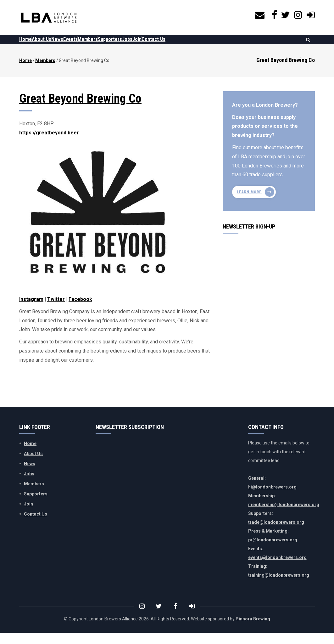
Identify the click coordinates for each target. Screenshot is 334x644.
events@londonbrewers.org (277, 569)
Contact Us (207, 45)
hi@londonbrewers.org (272, 498)
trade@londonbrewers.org (276, 534)
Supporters (145, 45)
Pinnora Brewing (253, 630)
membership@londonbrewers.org (284, 516)
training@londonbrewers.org (279, 586)
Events (92, 45)
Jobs (168, 45)
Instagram (31, 311)
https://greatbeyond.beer (49, 144)
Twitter (56, 311)
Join (184, 45)
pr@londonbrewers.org (273, 551)
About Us (51, 45)
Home (29, 45)
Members (116, 45)
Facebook (80, 311)
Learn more (249, 203)
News (73, 45)
